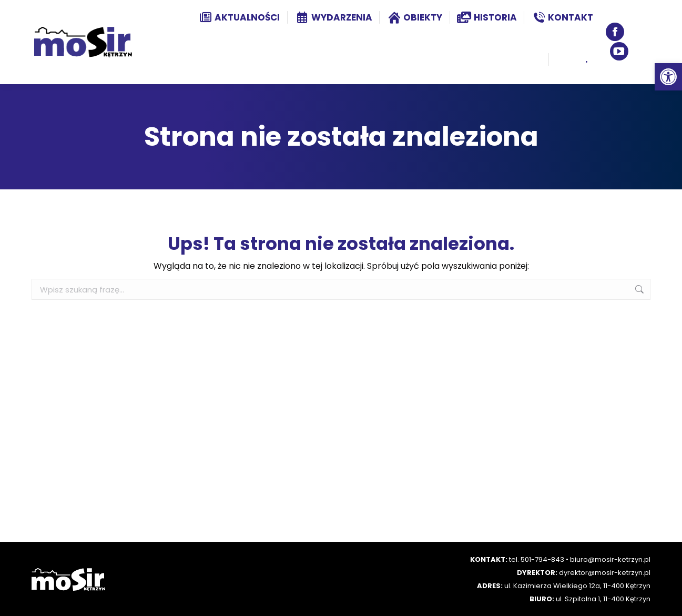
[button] (668, 77)
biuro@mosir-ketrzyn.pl (610, 559)
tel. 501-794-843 (537, 559)
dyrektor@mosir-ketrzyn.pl (605, 573)
